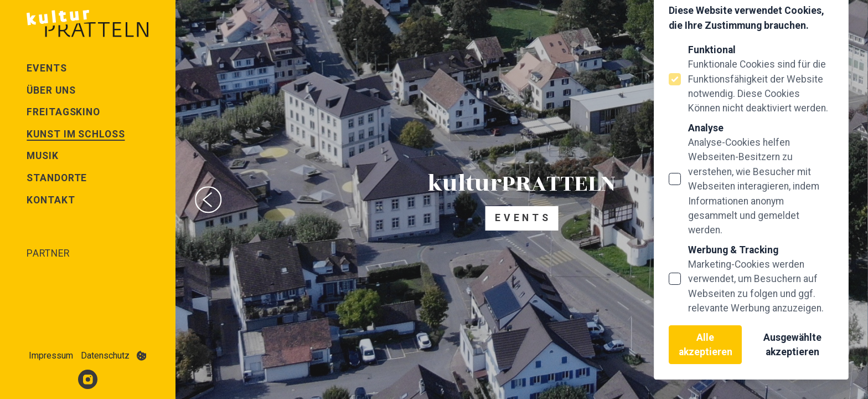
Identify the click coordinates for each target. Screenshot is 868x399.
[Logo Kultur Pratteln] (87, 23)
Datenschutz (105, 355)
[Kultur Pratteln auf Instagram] (88, 379)
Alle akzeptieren (706, 345)
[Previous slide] (208, 199)
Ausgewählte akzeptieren (792, 345)
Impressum (51, 355)
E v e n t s (522, 218)
